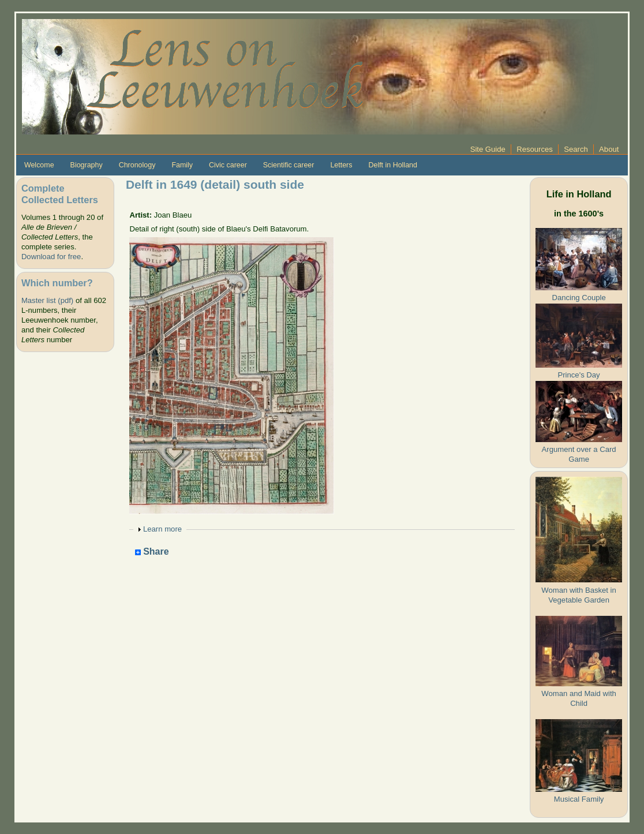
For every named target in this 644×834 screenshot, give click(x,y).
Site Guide (488, 149)
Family (182, 165)
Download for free (51, 257)
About (609, 149)
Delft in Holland (392, 165)
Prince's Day (579, 375)
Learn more (162, 529)
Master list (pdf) (47, 300)
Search (576, 149)
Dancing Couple (579, 298)
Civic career (228, 165)
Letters (341, 165)
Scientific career (289, 165)
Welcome (39, 165)
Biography (87, 165)
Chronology (137, 165)
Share (152, 552)
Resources (535, 149)
